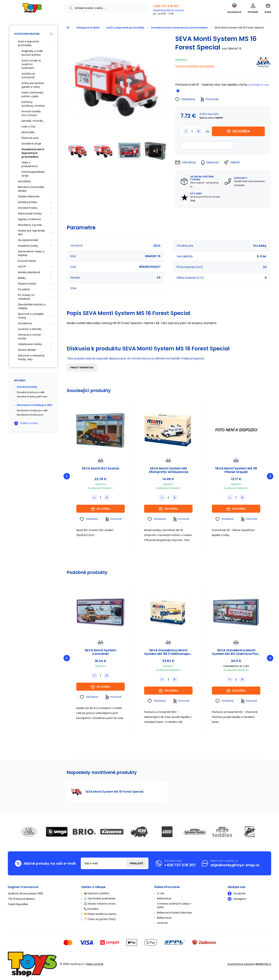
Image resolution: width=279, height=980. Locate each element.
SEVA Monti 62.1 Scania (101, 469)
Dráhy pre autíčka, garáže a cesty (33, 85)
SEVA (157, 245)
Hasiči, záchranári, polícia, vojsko (33, 94)
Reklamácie (164, 898)
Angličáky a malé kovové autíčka (32, 53)
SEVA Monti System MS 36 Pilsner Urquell (236, 470)
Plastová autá (30, 138)
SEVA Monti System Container (101, 652)
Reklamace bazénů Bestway (174, 913)
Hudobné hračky (28, 246)
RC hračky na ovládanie (26, 297)
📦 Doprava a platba (96, 893)
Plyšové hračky (27, 284)
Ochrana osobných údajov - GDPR (175, 906)
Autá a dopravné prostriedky (125, 28)
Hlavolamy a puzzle (30, 225)
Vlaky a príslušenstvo (30, 164)
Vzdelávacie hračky (30, 344)
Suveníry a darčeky (30, 329)
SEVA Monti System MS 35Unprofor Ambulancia (168, 470)
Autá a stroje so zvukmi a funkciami (31, 64)
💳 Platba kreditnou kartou (100, 914)
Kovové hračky (27, 261)
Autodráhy (24, 181)
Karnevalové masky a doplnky (31, 253)
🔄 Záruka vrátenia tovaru (100, 904)
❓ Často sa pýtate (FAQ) (100, 919)
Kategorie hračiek (88, 28)
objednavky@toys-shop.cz (169, 10)
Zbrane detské (27, 350)
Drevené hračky (28, 208)
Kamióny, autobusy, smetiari (33, 104)
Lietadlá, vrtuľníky (32, 121)
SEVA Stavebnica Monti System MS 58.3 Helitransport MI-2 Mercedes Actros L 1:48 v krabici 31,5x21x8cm (168, 652)
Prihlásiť (136, 863)
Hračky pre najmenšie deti (31, 232)
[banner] (32, 9)
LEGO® (22, 267)
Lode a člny (29, 127)
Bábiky (22, 278)
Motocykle (28, 132)
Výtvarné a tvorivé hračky (29, 337)
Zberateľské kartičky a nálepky (32, 306)
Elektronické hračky (30, 214)
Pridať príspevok (82, 368)
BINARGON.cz (263, 964)
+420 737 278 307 (166, 6)
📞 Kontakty (91, 909)
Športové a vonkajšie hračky (31, 316)
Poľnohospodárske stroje (33, 174)
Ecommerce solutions (241, 964)
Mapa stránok (95, 964)
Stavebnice (25, 323)
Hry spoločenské (28, 240)
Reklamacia (164, 918)
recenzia (162, 923)
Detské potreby (27, 202)
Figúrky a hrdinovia (29, 219)
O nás (161, 893)
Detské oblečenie (29, 196)
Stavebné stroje (31, 144)
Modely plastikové (29, 272)
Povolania (24, 289)
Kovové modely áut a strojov (31, 113)
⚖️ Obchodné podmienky (100, 898)
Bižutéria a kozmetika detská (31, 189)
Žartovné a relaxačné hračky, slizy (31, 357)
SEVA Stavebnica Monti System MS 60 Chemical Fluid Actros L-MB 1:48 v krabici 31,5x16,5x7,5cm (236, 652)
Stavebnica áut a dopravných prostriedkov (179, 28)
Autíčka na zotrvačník (28, 76)
